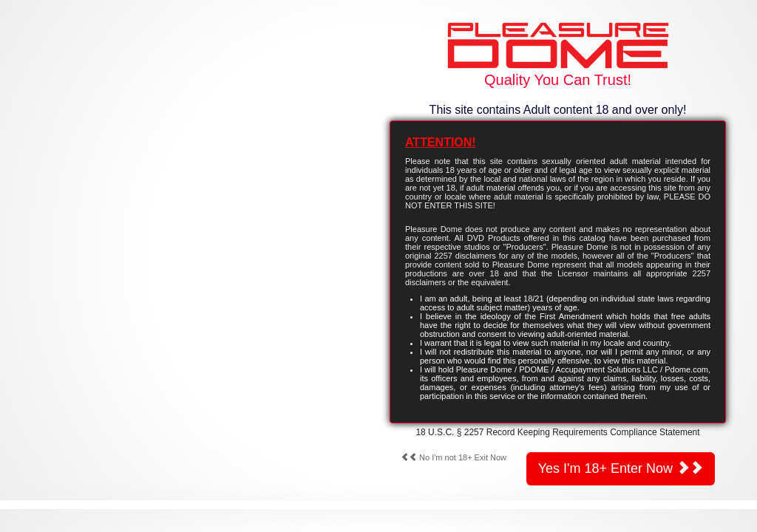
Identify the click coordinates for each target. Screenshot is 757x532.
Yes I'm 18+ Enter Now (621, 468)
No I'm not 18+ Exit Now (454, 457)
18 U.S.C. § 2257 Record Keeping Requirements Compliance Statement (557, 432)
